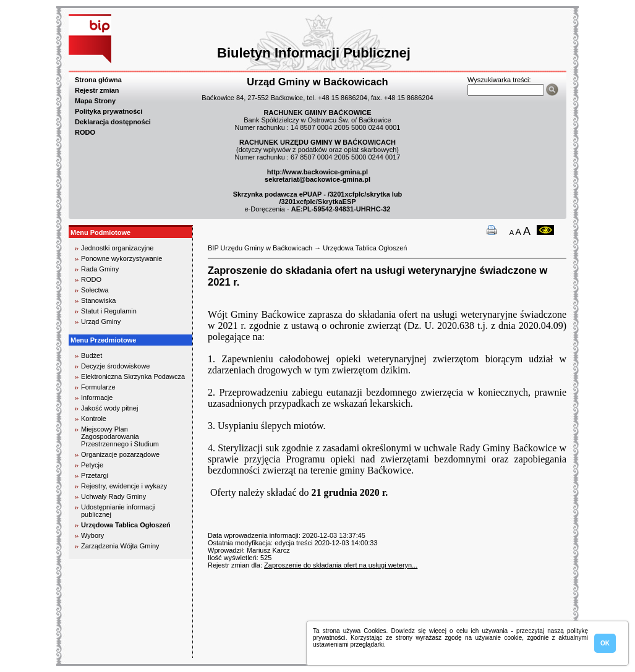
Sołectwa (95, 290)
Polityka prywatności (109, 111)
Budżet (92, 355)
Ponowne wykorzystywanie (121, 258)
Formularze (98, 387)
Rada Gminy (100, 269)
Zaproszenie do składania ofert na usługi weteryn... (341, 565)
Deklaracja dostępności (113, 122)
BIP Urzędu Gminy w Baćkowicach (260, 248)
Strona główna (98, 80)
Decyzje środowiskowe (115, 366)
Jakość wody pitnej (109, 408)
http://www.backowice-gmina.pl (317, 172)
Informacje (97, 398)
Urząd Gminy (101, 321)
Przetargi (95, 475)
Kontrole (94, 419)
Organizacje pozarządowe (120, 454)
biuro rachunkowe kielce (109, 653)
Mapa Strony (95, 101)
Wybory (92, 535)
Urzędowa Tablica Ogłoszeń (126, 525)
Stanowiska (98, 300)
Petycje (92, 465)
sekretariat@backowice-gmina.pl (317, 179)
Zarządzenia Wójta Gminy (120, 546)
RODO (85, 132)
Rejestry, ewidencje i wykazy (124, 486)
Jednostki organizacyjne (117, 248)
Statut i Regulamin (109, 311)
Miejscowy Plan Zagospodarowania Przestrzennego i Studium (120, 436)
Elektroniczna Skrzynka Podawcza (133, 376)
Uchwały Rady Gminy (113, 496)
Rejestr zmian (97, 90)
